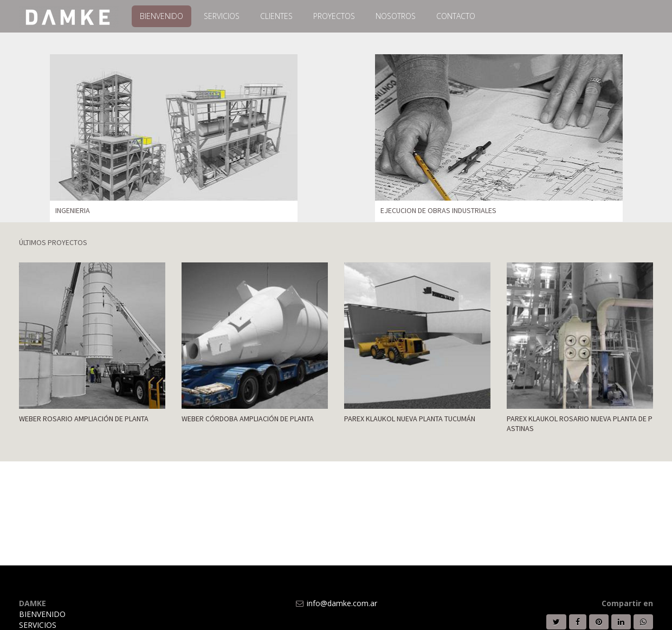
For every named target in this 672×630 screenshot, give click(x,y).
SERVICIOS (38, 625)
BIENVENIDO (42, 614)
